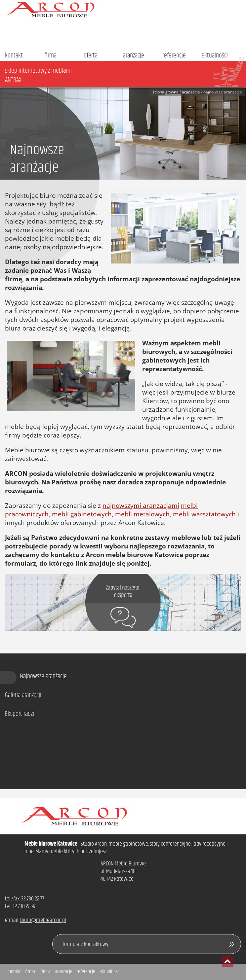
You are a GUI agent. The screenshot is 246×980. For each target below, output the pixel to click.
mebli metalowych (142, 514)
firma (50, 56)
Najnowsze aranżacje (43, 677)
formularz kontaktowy (85, 944)
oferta (91, 56)
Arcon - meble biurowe (123, 10)
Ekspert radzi (20, 714)
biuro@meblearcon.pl (43, 920)
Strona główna (165, 92)
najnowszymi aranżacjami (141, 506)
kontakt (14, 56)
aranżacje (134, 56)
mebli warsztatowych (204, 514)
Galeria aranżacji (23, 695)
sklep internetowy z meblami (125, 75)
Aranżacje (191, 92)
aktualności (215, 56)
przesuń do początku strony (227, 962)
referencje (174, 56)
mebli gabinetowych (82, 514)
